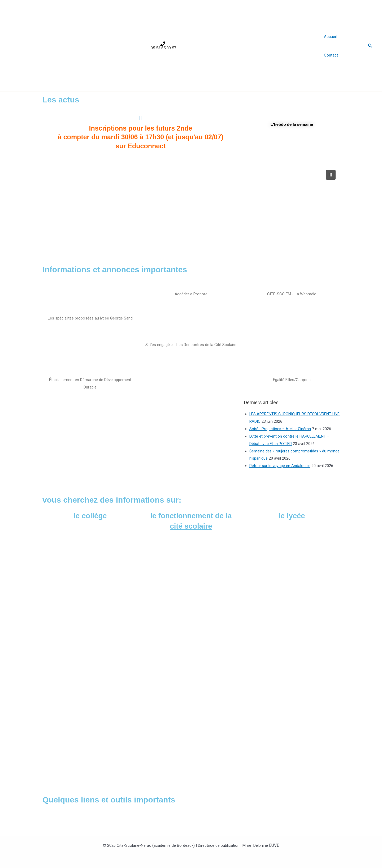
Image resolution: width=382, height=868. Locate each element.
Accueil (330, 37)
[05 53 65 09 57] (163, 46)
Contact (331, 55)
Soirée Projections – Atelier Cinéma (280, 429)
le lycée (292, 515)
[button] (370, 46)
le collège (90, 515)
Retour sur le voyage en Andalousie (280, 466)
